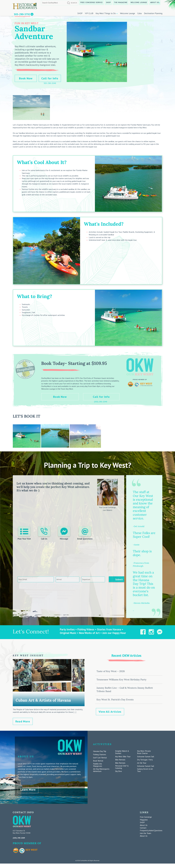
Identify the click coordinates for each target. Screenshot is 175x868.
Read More (23, 721)
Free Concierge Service (92, 2)
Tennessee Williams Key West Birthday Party (121, 679)
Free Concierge (146, 817)
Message (64, 533)
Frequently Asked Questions (151, 830)
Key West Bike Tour (123, 757)
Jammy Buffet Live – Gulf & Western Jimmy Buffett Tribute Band (125, 689)
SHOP (108, 2)
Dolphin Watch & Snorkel (122, 752)
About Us (155, 2)
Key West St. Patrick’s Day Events (115, 699)
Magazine (144, 819)
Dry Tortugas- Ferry (145, 760)
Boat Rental (98, 761)
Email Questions (85, 533)
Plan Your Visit (24, 533)
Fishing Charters (100, 755)
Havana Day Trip (100, 751)
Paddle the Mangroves (98, 765)
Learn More (28, 789)
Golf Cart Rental (100, 758)
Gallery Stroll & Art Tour (145, 770)
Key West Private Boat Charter (144, 752)
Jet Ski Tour (142, 763)
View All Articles (110, 712)
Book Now (26, 78)
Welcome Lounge (139, 2)
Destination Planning (153, 13)
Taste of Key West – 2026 (111, 671)
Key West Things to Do (106, 13)
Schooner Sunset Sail (146, 757)
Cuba (139, 13)
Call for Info (50, 78)
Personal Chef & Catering (122, 767)
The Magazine (121, 2)
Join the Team (146, 833)
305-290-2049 (50, 83)
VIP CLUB (89, 13)
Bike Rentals (120, 760)
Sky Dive (118, 771)
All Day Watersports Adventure (101, 770)
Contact (143, 827)
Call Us (44, 533)
